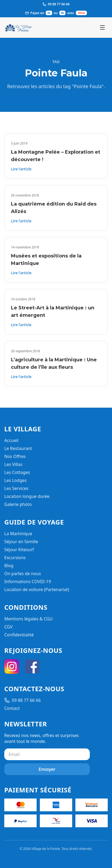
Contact (12, 708)
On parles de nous (23, 574)
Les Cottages (17, 472)
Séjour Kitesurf (19, 550)
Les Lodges (16, 480)
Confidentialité (19, 635)
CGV (8, 627)
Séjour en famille (21, 542)
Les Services (16, 488)
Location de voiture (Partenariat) (37, 589)
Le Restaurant (18, 448)
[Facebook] (32, 666)
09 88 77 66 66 (22, 700)
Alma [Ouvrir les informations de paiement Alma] (82, 13)
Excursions (15, 558)
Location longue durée (27, 496)
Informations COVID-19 (28, 582)
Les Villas (13, 464)
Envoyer (47, 769)
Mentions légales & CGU (28, 619)
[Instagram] (12, 666)
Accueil (11, 440)
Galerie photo (18, 504)
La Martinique (18, 534)
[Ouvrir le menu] (102, 27)
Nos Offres (15, 456)
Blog (9, 566)
